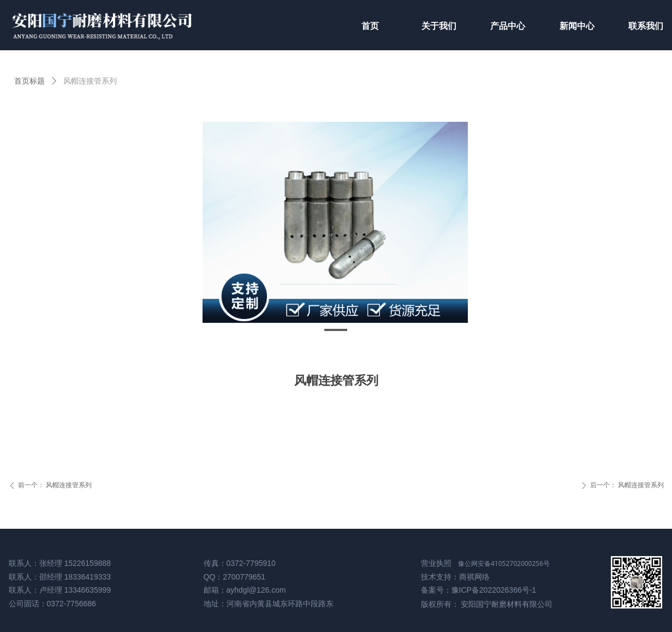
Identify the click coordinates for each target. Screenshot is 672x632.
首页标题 (29, 81)
